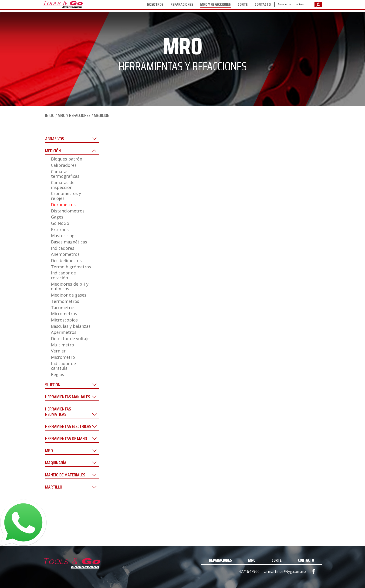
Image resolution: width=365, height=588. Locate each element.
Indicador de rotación (63, 275)
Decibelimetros (66, 260)
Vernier (58, 351)
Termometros (65, 301)
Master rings (64, 236)
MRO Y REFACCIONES (215, 4)
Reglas (57, 374)
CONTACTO (263, 4)
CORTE (243, 4)
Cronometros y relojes (66, 196)
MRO (252, 560)
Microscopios (64, 320)
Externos (60, 229)
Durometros (63, 205)
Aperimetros (64, 332)
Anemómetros (65, 254)
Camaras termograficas (65, 174)
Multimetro (63, 345)
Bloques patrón (67, 159)
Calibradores (64, 165)
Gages (57, 217)
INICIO (50, 115)
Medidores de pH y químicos (70, 286)
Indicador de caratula (63, 366)
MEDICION (102, 115)
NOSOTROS (155, 4)
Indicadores (63, 248)
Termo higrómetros (71, 267)
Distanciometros (68, 211)
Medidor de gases (69, 295)
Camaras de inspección (63, 185)
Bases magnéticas (69, 242)
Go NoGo (60, 223)
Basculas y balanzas (71, 326)
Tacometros (63, 308)
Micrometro (63, 357)
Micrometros (64, 314)
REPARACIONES (182, 4)
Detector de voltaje (70, 338)
